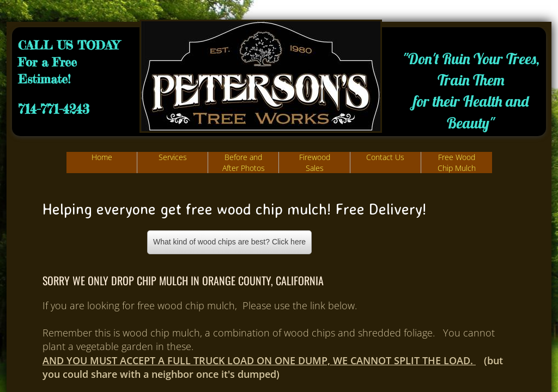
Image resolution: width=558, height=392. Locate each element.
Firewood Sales (315, 163)
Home (102, 157)
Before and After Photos (244, 163)
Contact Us (385, 157)
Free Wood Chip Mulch (457, 163)
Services (173, 157)
